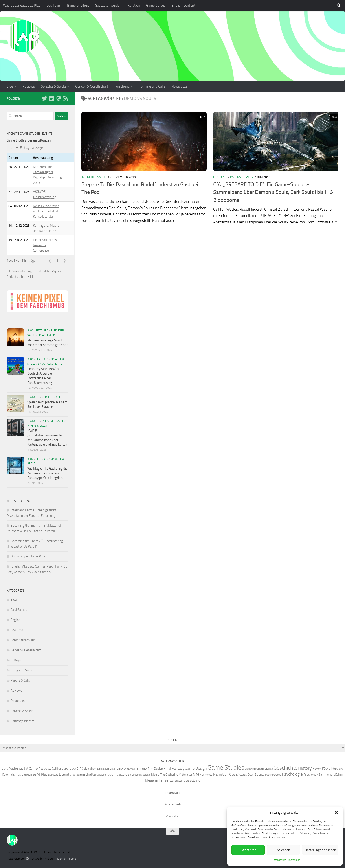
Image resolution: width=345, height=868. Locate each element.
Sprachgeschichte (50, 364)
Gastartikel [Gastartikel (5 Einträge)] (250, 769)
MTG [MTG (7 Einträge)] (196, 774)
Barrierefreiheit (78, 5)
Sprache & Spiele (53, 86)
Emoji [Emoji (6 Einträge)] (113, 769)
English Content (184, 5)
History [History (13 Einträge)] (305, 768)
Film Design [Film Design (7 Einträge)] (155, 769)
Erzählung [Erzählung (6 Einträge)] (122, 769)
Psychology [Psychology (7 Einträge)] (311, 774)
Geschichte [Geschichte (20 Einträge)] (285, 768)
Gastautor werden (108, 5)
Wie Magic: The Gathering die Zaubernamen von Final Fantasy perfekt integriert (47, 473)
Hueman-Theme (66, 859)
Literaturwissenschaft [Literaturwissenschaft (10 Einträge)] (76, 774)
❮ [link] (50, 261)
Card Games (19, 610)
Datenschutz (279, 860)
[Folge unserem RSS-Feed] (66, 98)
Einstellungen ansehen (320, 850)
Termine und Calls (152, 86)
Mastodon (172, 816)
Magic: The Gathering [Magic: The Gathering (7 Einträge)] (165, 774)
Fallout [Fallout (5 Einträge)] (144, 769)
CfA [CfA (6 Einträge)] (74, 769)
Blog (10, 86)
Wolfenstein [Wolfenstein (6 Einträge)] (176, 781)
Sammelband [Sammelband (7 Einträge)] (327, 774)
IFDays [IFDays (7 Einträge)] (326, 769)
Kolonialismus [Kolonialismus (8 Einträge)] (11, 774)
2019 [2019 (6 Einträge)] (5, 769)
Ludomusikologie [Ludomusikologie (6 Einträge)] (141, 775)
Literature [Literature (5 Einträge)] (53, 775)
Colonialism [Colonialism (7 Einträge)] (89, 769)
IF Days (16, 660)
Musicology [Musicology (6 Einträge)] (206, 775)
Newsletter (180, 86)
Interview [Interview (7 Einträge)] (337, 769)
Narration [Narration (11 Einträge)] (221, 774)
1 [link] (57, 261)
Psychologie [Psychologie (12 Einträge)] (292, 774)
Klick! (31, 277)
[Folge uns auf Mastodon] (59, 98)
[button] (336, 813)
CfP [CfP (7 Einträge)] (79, 769)
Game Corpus (156, 5)
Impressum (294, 860)
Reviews (29, 86)
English (16, 620)
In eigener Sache (94, 177)
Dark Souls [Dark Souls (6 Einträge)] (103, 769)
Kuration (134, 5)
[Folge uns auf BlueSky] (44, 98)
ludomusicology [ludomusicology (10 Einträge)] (119, 774)
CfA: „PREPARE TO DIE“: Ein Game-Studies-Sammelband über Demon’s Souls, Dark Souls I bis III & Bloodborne (273, 192)
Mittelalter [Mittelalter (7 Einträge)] (185, 774)
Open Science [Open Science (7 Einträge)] (256, 774)
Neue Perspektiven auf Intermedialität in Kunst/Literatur (47, 211)
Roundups (18, 701)
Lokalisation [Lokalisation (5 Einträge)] (100, 775)
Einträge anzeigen (32, 148)
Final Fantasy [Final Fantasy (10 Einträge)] (174, 768)
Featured (220, 177)
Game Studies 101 (23, 640)
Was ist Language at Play (22, 5)
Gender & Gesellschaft (92, 86)
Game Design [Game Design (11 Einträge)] (196, 768)
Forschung (122, 86)
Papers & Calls (241, 177)
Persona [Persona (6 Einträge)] (277, 775)
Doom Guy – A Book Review (30, 556)
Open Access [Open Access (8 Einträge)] (238, 774)
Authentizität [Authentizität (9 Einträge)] (19, 768)
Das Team (54, 5)
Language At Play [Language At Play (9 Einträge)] (35, 774)
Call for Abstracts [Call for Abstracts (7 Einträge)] (40, 769)
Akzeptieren (248, 850)
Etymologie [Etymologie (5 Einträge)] (134, 769)
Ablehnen (283, 850)
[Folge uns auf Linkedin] (51, 98)
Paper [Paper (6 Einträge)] (268, 775)
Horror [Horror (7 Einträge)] (317, 769)
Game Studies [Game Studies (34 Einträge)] (226, 768)
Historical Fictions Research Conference (45, 245)
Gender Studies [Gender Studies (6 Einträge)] (265, 769)
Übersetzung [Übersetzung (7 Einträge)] (192, 780)
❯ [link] (65, 261)
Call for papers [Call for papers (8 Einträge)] (62, 769)
